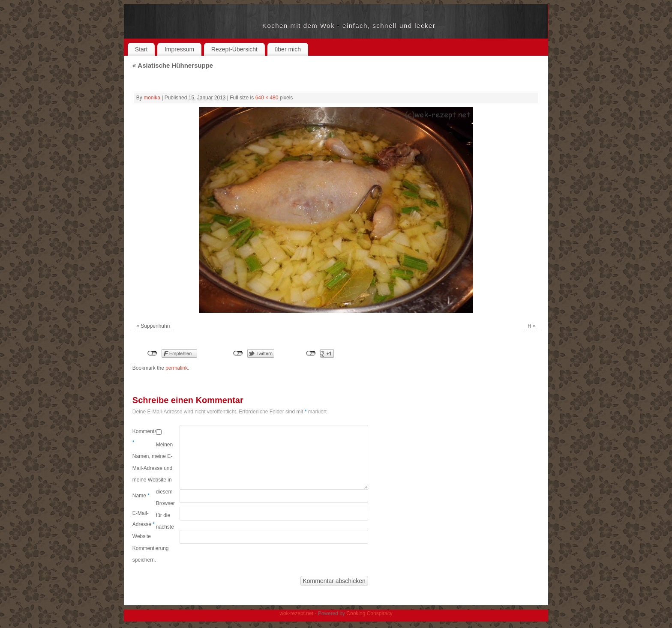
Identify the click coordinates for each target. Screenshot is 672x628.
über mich (288, 49)
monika (152, 98)
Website (142, 536)
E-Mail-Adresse (144, 519)
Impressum (179, 49)
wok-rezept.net (197, 26)
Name (141, 496)
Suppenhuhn (155, 326)
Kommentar (144, 437)
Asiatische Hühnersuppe (173, 65)
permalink (177, 368)
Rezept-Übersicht (234, 49)
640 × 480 (267, 98)
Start (141, 49)
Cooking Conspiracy (369, 613)
